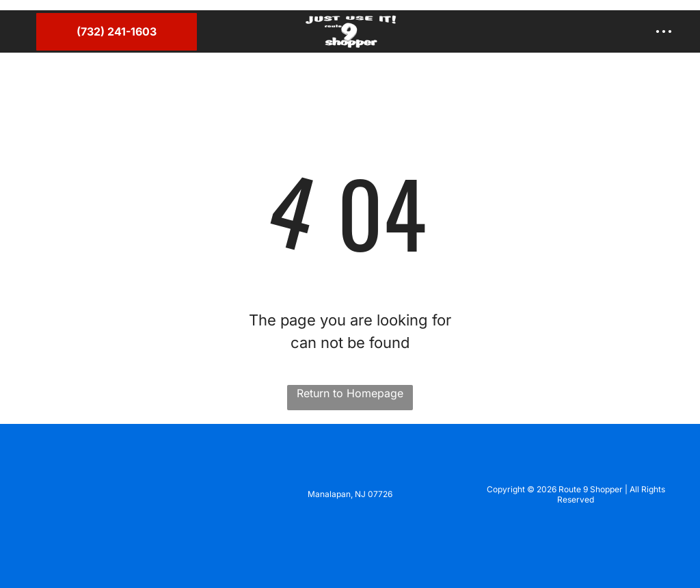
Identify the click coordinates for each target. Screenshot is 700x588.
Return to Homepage (350, 393)
